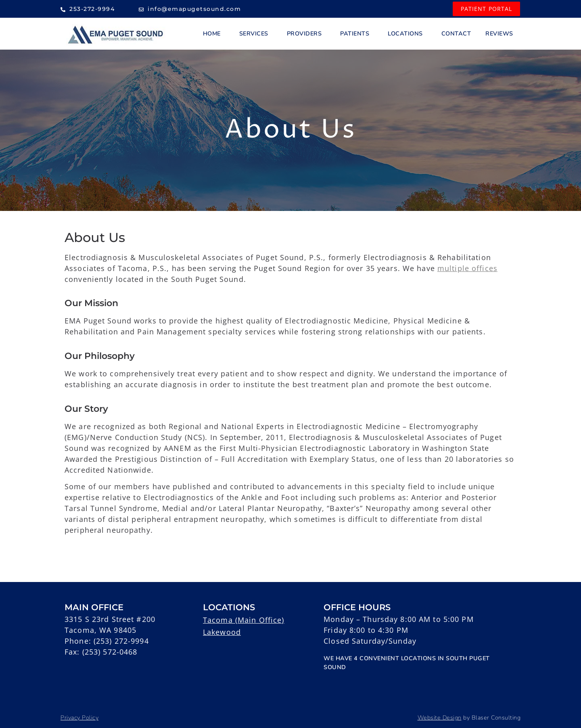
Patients (357, 33)
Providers (306, 33)
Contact (456, 33)
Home (214, 33)
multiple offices (467, 268)
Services (256, 33)
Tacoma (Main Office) (244, 620)
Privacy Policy (79, 718)
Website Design (440, 718)
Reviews (499, 33)
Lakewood (222, 632)
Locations (407, 33)
